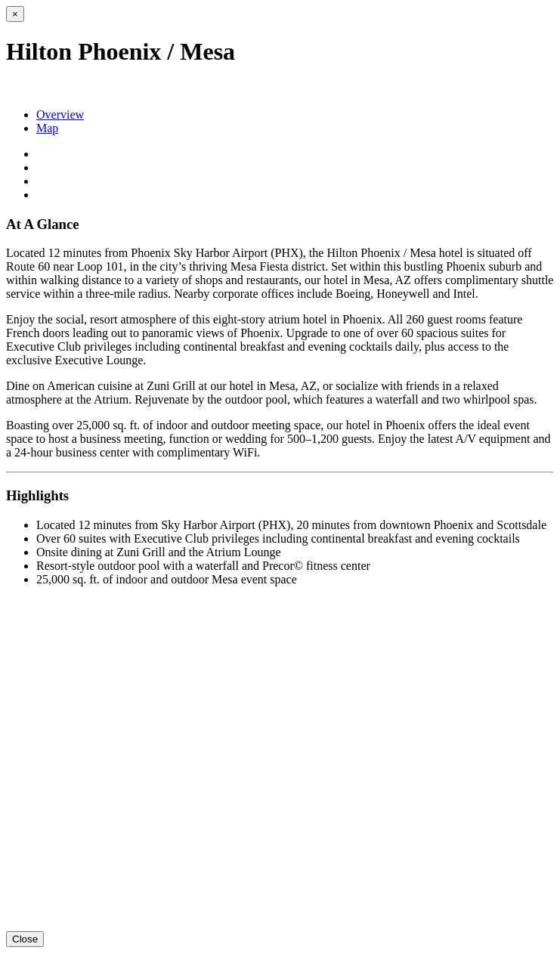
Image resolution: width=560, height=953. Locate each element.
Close (25, 939)
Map (47, 128)
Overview (60, 114)
